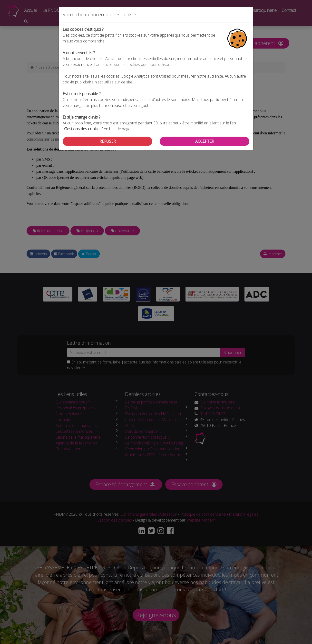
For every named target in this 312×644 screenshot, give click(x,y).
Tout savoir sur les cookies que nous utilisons (133, 64)
